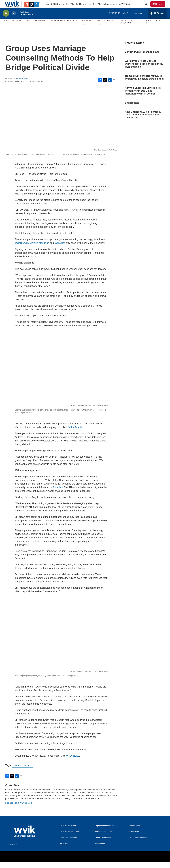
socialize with (22, 249)
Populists (58, 493)
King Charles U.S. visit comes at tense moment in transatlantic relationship (143, 121)
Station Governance (103, 844)
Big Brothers (132, 109)
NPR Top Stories (23, 771)
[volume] (14, 19)
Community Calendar (126, 28)
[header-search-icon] (147, 7)
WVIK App (64, 850)
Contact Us (134, 838)
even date (60, 249)
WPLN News (72, 762)
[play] (6, 19)
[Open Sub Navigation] (5, 31)
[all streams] (158, 19)
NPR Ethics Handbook (139, 844)
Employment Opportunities (105, 832)
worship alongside (40, 249)
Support (87, 27)
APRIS (149, 28)
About (158, 27)
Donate (161, 7)
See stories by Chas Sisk (19, 809)
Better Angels (75, 433)
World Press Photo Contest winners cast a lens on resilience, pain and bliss (144, 70)
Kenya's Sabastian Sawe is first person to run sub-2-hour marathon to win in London (143, 97)
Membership (100, 850)
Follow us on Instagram (69, 838)
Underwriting (135, 832)
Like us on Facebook (68, 844)
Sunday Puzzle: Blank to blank (142, 58)
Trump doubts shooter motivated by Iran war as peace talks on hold (144, 83)
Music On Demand (36, 27)
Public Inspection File (103, 838)
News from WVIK (12, 27)
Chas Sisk (23, 85)
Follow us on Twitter (68, 832)
